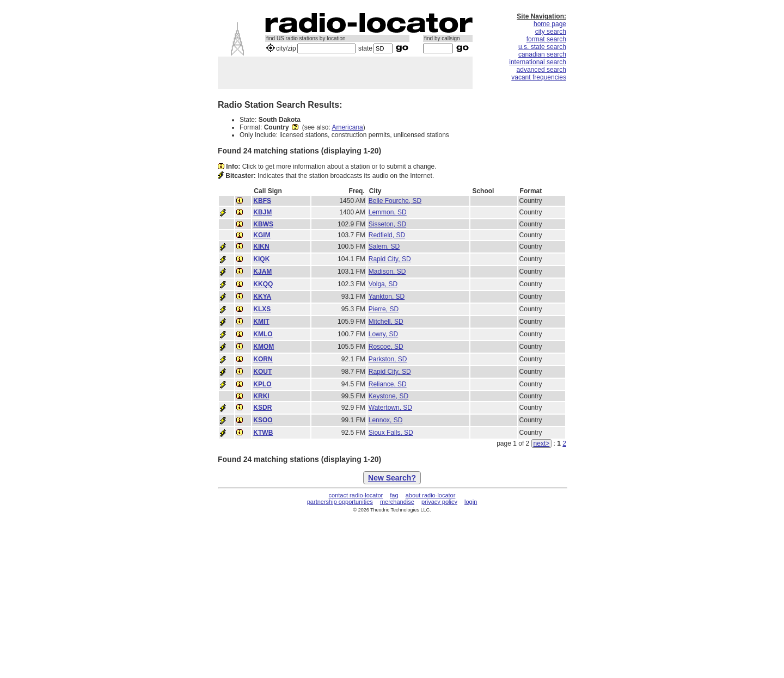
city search (551, 32)
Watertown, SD (390, 408)
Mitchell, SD (386, 322)
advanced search (541, 70)
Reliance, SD (388, 384)
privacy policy (439, 502)
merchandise (397, 502)
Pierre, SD (384, 309)
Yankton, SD (387, 297)
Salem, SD (384, 246)
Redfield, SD (387, 235)
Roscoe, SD (386, 347)
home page (550, 24)
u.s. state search (542, 47)
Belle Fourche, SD (395, 201)
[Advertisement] (345, 73)
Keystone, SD (388, 396)
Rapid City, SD (390, 259)
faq (394, 495)
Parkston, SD (388, 359)
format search (546, 39)
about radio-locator (431, 495)
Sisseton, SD (387, 224)
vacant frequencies (539, 77)
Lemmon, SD (388, 212)
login (471, 502)
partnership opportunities (340, 502)
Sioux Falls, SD (391, 433)
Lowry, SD (383, 334)
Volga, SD (383, 284)
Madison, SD (387, 272)
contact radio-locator (356, 495)
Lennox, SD (386, 420)
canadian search (542, 54)
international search (538, 62)
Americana (347, 127)
